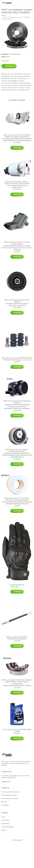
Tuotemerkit (13, 54)
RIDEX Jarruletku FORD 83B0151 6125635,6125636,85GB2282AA (17, 638)
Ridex (19, 54)
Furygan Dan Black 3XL (17, 585)
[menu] (31, 3)
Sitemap (4, 830)
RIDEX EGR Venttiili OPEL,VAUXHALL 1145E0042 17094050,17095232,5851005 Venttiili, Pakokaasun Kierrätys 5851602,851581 (17, 185)
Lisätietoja (9, 66)
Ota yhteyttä (5, 820)
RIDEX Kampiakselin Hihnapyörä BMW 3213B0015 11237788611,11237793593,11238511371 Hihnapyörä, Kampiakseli (17, 303)
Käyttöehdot (5, 824)
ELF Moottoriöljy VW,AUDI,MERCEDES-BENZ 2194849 (17, 730)
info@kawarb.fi (6, 782)
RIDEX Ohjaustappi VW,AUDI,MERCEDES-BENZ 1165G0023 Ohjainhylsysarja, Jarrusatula (17, 359)
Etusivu (4, 15)
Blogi (3, 817)
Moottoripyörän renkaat (9, 795)
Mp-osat (4, 802)
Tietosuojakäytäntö (8, 827)
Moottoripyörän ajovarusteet (11, 792)
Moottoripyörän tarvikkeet (10, 798)
